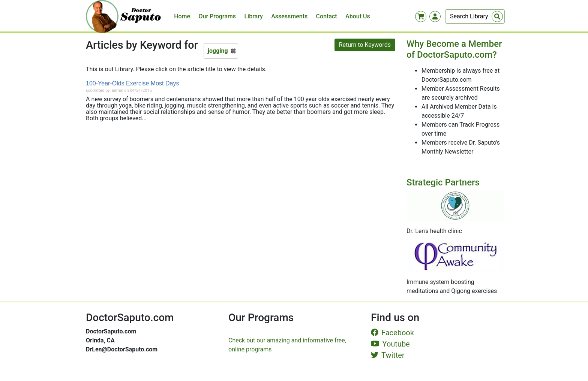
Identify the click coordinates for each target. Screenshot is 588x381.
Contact (327, 16)
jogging (218, 51)
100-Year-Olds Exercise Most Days (132, 83)
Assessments (289, 16)
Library (253, 16)
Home (182, 16)
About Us (358, 16)
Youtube (390, 344)
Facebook (392, 333)
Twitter (388, 355)
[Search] (475, 16)
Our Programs (217, 16)
